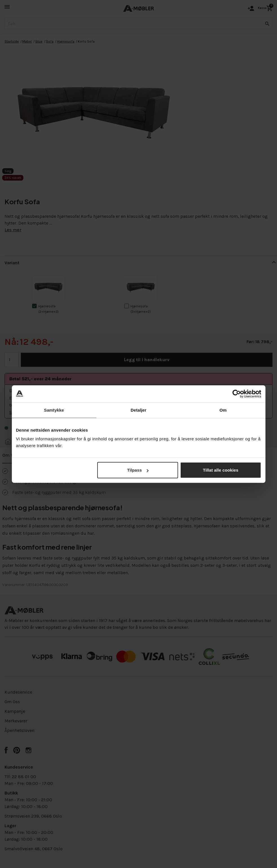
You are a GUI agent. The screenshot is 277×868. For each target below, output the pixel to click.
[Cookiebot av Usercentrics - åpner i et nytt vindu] (237, 394)
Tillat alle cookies (221, 470)
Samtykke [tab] (54, 410)
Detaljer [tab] (139, 410)
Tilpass (138, 470)
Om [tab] (223, 410)
